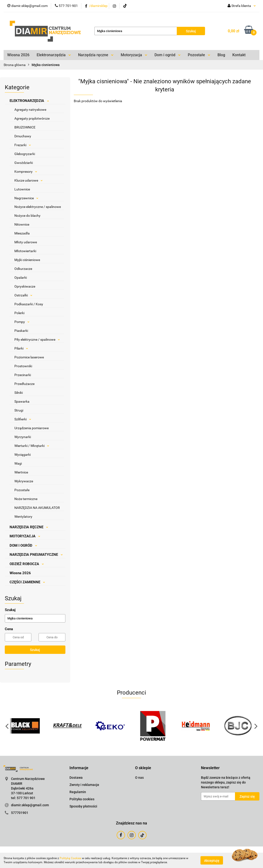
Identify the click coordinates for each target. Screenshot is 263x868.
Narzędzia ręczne (96, 55)
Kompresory (26, 172)
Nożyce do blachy (27, 216)
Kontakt (239, 55)
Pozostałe (199, 55)
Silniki (19, 393)
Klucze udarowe (29, 180)
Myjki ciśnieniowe (27, 260)
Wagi (18, 463)
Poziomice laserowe (29, 357)
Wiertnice (21, 472)
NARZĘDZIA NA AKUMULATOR (37, 508)
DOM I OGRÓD (23, 545)
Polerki (19, 313)
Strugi (19, 410)
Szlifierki (23, 419)
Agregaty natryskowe (30, 110)
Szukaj (35, 650)
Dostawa (76, 778)
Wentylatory (23, 517)
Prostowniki (23, 366)
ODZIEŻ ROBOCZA (27, 564)
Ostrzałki (23, 295)
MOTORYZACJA (25, 536)
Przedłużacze (24, 384)
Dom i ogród (168, 55)
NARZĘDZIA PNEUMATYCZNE (36, 555)
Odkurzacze (23, 269)
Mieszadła (22, 233)
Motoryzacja (134, 55)
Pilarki (21, 348)
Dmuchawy (23, 136)
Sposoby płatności (83, 806)
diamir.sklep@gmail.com (30, 805)
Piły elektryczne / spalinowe (37, 339)
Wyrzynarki (23, 437)
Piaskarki (21, 331)
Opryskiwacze (25, 286)
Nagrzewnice (26, 198)
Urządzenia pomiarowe (31, 428)
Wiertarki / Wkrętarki (32, 446)
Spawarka (22, 401)
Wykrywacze (24, 481)
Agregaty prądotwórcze (32, 118)
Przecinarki (23, 375)
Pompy (22, 322)
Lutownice (22, 189)
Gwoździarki (24, 163)
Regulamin (78, 792)
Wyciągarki (23, 455)
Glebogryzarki (25, 154)
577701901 (20, 813)
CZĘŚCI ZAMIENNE (27, 582)
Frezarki (23, 145)
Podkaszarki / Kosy (29, 304)
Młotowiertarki (25, 251)
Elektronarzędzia (54, 55)
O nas (139, 778)
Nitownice (22, 224)
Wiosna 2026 (18, 55)
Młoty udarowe (26, 242)
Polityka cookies (82, 799)
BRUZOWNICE (25, 127)
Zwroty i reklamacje (84, 785)
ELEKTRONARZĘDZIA (29, 101)
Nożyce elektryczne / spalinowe (38, 207)
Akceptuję (212, 860)
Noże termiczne (26, 499)
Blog (221, 55)
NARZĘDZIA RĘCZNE (29, 527)
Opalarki (21, 278)
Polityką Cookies (70, 858)
